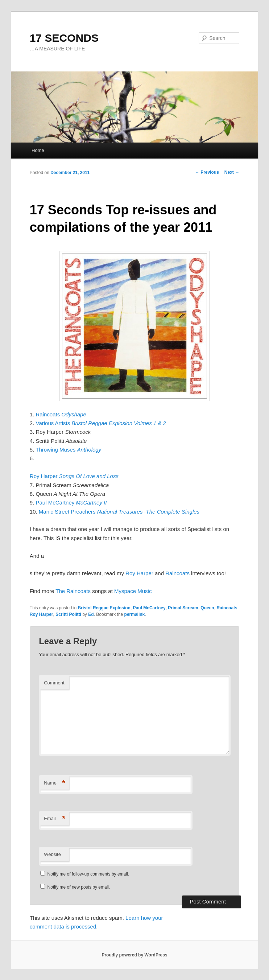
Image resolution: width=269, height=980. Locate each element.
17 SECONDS (64, 38)
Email (55, 819)
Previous (207, 172)
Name (55, 783)
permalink (135, 614)
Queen (207, 608)
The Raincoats (73, 591)
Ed (91, 614)
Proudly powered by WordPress (134, 955)
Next (232, 172)
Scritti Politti (68, 614)
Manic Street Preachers (119, 512)
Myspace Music (133, 591)
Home (38, 150)
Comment (54, 683)
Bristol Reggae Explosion (104, 608)
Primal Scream (183, 608)
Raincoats (61, 414)
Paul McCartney (71, 503)
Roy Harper (74, 476)
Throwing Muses (68, 450)
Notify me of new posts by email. (79, 887)
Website (52, 854)
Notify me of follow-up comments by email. (88, 874)
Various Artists (101, 423)
